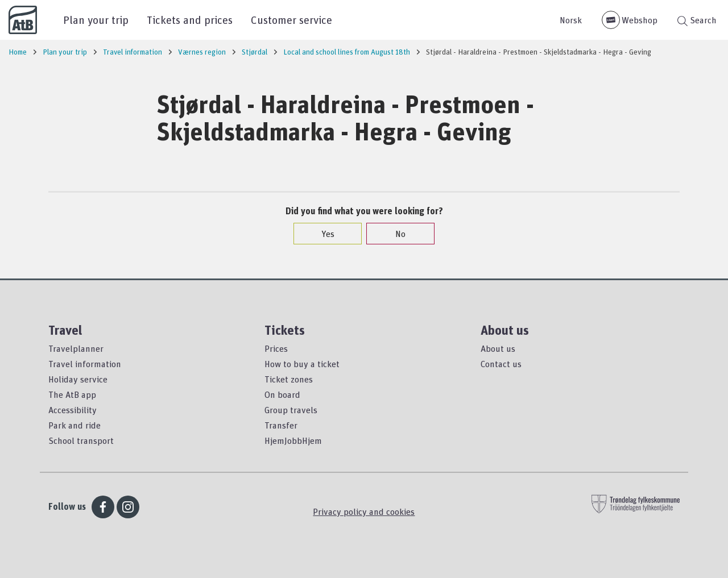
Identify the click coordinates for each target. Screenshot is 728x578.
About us (498, 348)
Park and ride (75, 425)
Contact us (501, 364)
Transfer (281, 425)
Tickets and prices (190, 20)
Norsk (571, 20)
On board (282, 394)
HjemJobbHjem (293, 440)
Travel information (85, 364)
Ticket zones (289, 379)
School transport (81, 440)
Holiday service (78, 379)
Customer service (291, 20)
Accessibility (73, 410)
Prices (276, 348)
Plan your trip (96, 20)
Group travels (291, 410)
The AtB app (72, 394)
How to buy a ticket (302, 364)
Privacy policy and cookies (364, 512)
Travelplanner (76, 348)
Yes (322, 234)
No (395, 234)
